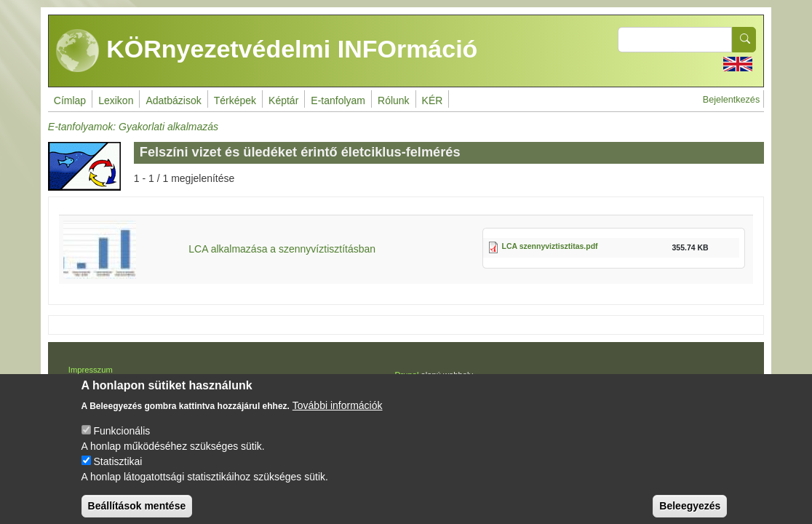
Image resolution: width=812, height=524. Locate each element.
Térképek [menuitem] (235, 100)
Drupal (406, 375)
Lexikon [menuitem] (116, 100)
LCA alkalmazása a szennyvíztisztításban (282, 249)
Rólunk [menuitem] (394, 100)
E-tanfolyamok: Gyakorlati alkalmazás (133, 127)
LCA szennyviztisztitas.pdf (550, 246)
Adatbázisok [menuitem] (173, 100)
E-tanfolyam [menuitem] (338, 100)
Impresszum (91, 370)
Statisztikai (118, 471)
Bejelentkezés (731, 100)
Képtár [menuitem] (283, 100)
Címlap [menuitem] (70, 100)
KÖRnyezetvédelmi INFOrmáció (267, 51)
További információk (338, 415)
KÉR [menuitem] (433, 100)
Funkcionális (122, 440)
